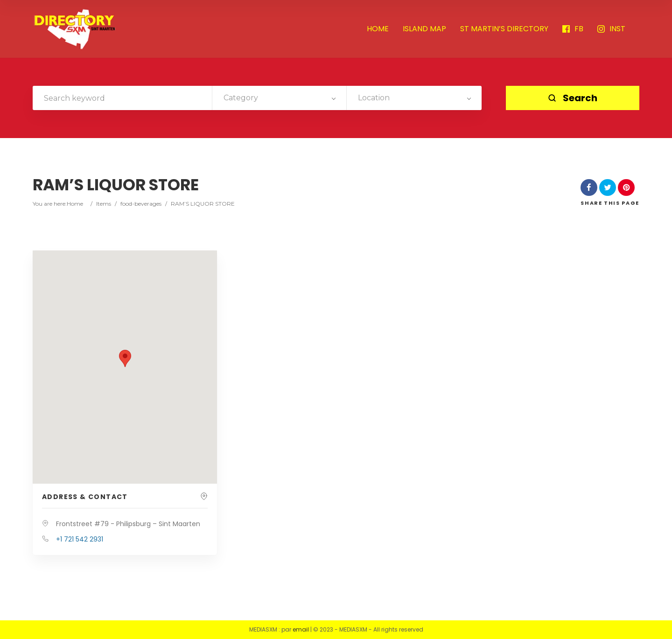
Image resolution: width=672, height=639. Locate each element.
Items (104, 204)
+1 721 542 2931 (80, 539)
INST (611, 29)
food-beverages (141, 204)
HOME (378, 29)
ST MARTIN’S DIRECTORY (504, 29)
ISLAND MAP (424, 29)
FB (573, 29)
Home (75, 204)
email (301, 629)
